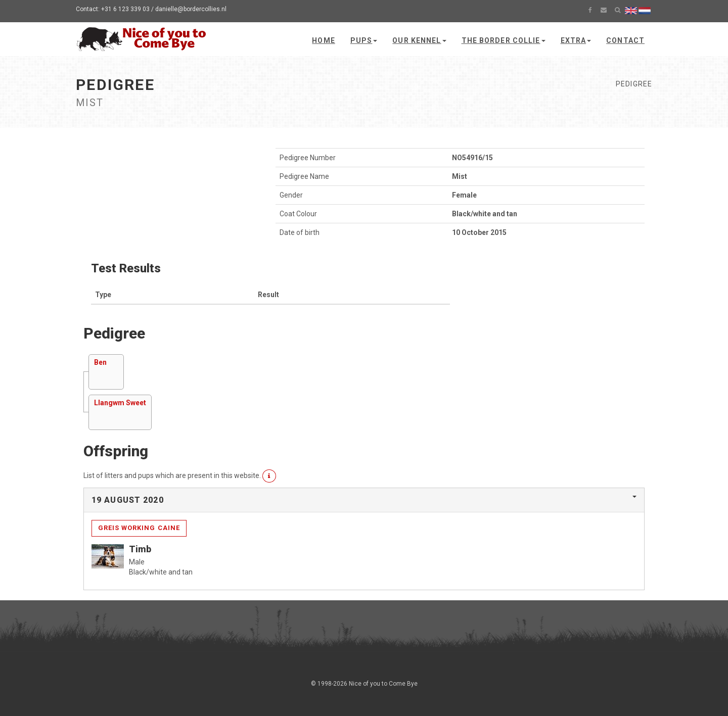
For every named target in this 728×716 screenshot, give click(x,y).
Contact (625, 40)
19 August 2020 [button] (128, 500)
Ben (100, 362)
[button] (269, 476)
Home (323, 40)
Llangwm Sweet (120, 403)
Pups (364, 40)
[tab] (364, 500)
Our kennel (419, 40)
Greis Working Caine (139, 528)
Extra (576, 40)
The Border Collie (504, 40)
